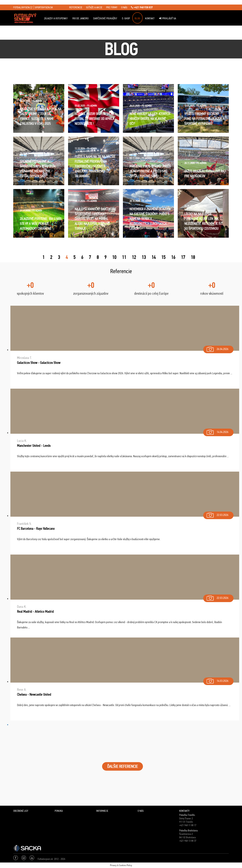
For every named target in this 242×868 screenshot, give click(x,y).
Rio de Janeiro (80, 18)
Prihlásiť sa (168, 18)
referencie (76, 7)
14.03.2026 (217, 680)
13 (144, 257)
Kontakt (150, 18)
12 (134, 257)
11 (124, 257)
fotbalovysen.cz (23, 7)
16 (173, 257)
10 (114, 257)
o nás (124, 7)
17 (183, 257)
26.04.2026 (217, 348)
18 (193, 257)
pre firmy (112, 7)
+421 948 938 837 (142, 7)
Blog (137, 18)
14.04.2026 (217, 431)
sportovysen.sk (44, 7)
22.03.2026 (217, 514)
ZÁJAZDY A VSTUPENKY (56, 18)
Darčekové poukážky (105, 18)
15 (163, 257)
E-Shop (126, 18)
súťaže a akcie (94, 7)
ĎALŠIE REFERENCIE (123, 766)
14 (154, 257)
